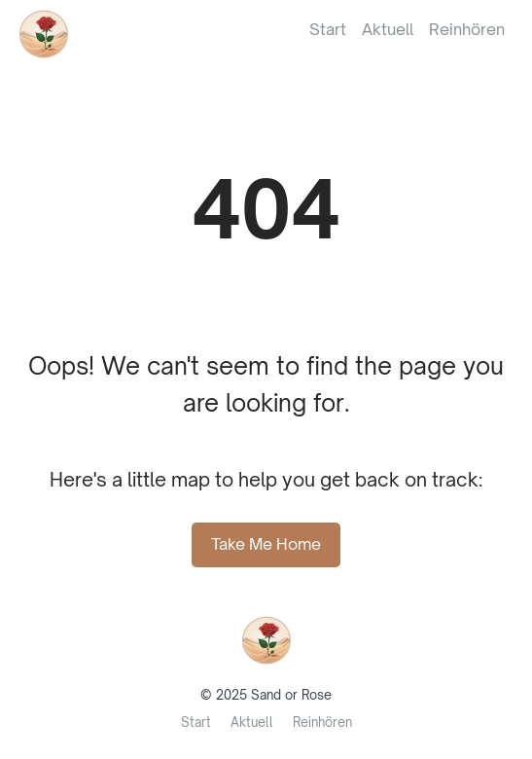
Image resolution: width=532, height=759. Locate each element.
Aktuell (388, 29)
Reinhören (467, 29)
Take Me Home (266, 544)
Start (328, 29)
